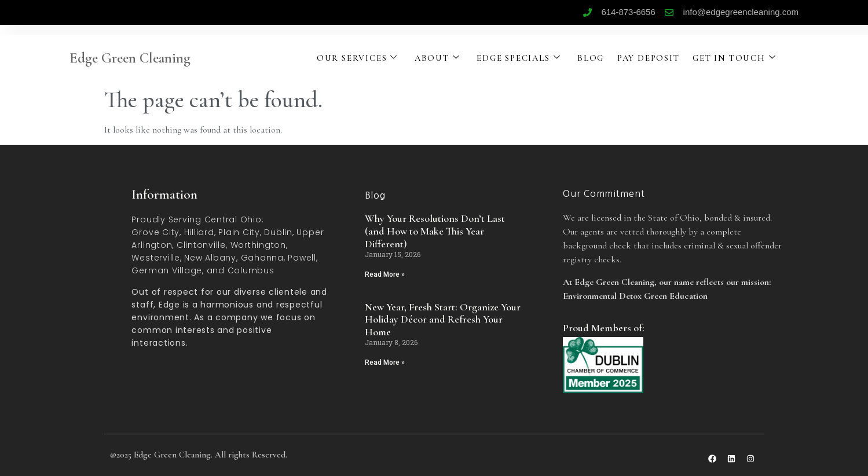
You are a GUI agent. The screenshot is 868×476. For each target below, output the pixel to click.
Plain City (239, 232)
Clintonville (201, 245)
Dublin (278, 232)
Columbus (251, 270)
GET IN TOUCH (741, 58)
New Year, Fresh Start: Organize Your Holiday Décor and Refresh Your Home (443, 319)
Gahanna (262, 258)
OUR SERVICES (357, 58)
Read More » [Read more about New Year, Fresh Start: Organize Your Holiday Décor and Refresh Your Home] (385, 363)
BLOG (594, 58)
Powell (302, 258)
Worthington (258, 245)
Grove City (155, 232)
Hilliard (199, 232)
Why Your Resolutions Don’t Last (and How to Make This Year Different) (435, 231)
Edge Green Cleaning (130, 58)
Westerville (155, 258)
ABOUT (439, 58)
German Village (167, 270)
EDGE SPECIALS (521, 58)
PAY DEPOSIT (653, 58)
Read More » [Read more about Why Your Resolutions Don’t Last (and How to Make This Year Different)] (385, 274)
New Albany (210, 258)
